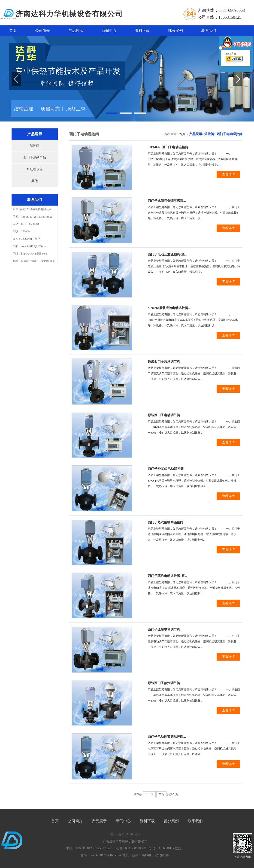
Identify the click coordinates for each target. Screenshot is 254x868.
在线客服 (234, 58)
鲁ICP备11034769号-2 (125, 834)
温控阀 (35, 146)
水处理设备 (35, 169)
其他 (35, 181)
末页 (161, 794)
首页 (13, 31)
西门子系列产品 (35, 157)
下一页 (149, 794)
